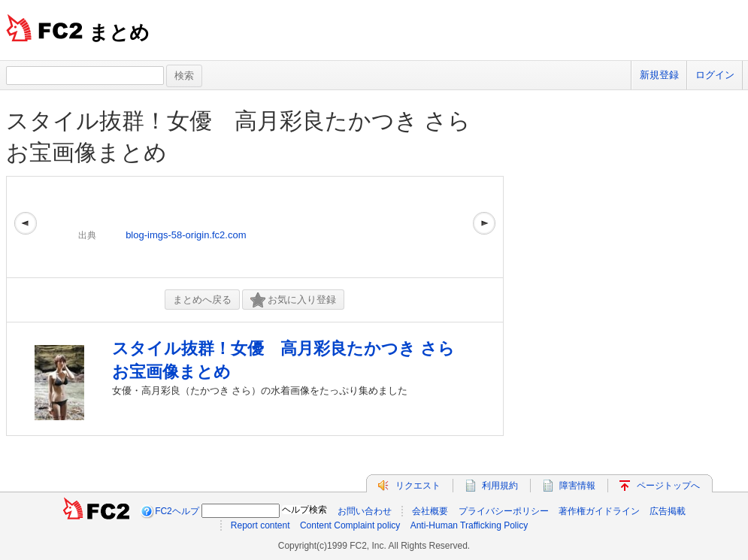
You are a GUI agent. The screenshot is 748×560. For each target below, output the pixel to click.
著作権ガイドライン (599, 511)
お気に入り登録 (293, 300)
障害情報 (577, 486)
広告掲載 (668, 511)
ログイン (715, 75)
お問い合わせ (365, 511)
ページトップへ (668, 486)
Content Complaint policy (350, 525)
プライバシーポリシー (504, 511)
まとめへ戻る (202, 300)
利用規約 (500, 486)
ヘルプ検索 (304, 510)
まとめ (119, 32)
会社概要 (430, 511)
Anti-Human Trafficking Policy (469, 525)
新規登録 (659, 75)
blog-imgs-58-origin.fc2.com (186, 235)
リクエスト (418, 486)
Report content (260, 525)
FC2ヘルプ (177, 511)
